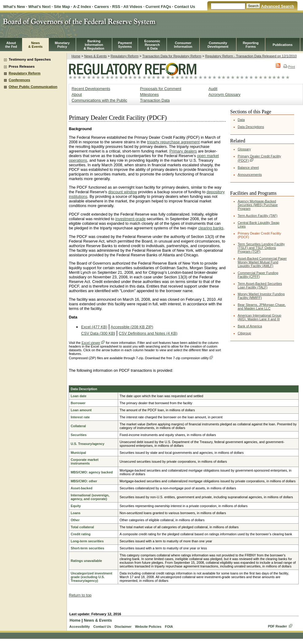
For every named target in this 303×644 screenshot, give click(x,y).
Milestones (150, 94)
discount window (123, 192)
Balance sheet (248, 168)
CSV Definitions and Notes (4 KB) (148, 333)
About (77, 94)
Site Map (62, 7)
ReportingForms (251, 45)
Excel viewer (91, 343)
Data (241, 120)
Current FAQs (158, 7)
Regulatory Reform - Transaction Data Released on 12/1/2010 (251, 56)
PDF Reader (278, 626)
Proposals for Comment (161, 89)
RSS (116, 7)
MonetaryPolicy (62, 45)
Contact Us (185, 7)
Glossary (244, 149)
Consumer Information (183, 45)
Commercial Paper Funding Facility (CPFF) (258, 275)
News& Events (35, 45)
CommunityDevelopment (218, 45)
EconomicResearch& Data (152, 45)
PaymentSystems (125, 45)
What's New (14, 7)
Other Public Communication (33, 87)
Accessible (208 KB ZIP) (132, 327)
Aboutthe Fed (11, 45)
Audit (213, 89)
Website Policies (148, 627)
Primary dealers (183, 151)
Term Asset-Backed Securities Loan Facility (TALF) (260, 285)
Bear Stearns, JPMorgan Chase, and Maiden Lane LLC (262, 307)
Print (289, 67)
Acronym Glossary (225, 94)
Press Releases (22, 66)
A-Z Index (82, 7)
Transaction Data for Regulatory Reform (172, 56)
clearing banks (211, 228)
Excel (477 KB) (94, 327)
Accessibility (80, 627)
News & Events (95, 56)
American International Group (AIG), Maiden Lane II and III (259, 317)
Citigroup (244, 333)
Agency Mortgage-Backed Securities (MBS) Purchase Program (258, 205)
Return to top (80, 595)
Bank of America (250, 326)
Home (76, 56)
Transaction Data (155, 100)
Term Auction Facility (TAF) (258, 216)
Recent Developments (91, 89)
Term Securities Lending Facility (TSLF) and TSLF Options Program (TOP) (261, 248)
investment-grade (130, 219)
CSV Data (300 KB (97, 333)
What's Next (39, 7)
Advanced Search (277, 6)
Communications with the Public (99, 100)
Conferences (19, 80)
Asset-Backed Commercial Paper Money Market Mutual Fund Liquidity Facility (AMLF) (262, 262)
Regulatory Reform (25, 73)
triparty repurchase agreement (173, 142)
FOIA (169, 627)
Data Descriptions (251, 127)
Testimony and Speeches (30, 59)
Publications (283, 45)
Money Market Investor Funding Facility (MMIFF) (261, 296)
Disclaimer (123, 627)
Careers (102, 7)
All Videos (133, 7)
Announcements (250, 175)
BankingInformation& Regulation (94, 45)
